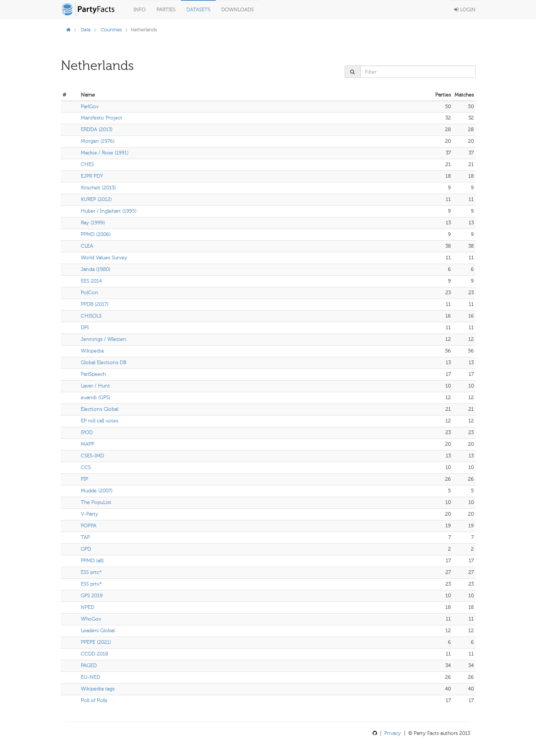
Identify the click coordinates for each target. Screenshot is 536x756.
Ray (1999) (93, 223)
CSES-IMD (92, 456)
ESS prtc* (91, 572)
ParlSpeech (93, 374)
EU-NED (90, 677)
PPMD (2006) (96, 234)
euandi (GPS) (96, 397)
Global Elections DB (104, 363)
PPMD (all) (92, 561)
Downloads (237, 10)
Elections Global (100, 409)
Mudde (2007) (97, 491)
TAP (85, 537)
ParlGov (90, 107)
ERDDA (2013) (97, 129)
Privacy (393, 733)
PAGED (89, 666)
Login (465, 10)
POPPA (89, 526)
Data (86, 30)
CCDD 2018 (94, 654)
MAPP (88, 444)
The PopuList (96, 502)
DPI (85, 328)
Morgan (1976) (98, 141)
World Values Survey (104, 258)
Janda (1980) (96, 269)
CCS (86, 467)
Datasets (198, 10)
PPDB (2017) (95, 304)
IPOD (87, 432)
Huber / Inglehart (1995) (109, 211)
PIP (84, 479)
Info (140, 10)
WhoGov (91, 619)
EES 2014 (91, 281)
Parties (166, 10)
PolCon (90, 293)
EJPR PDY (92, 176)
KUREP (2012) (96, 199)
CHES (87, 164)
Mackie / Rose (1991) (105, 153)
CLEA (87, 246)
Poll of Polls (94, 700)
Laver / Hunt (95, 386)
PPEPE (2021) (96, 642)
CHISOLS (91, 316)
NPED (88, 607)
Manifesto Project (102, 118)
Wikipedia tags (98, 689)
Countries (111, 30)
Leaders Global (98, 631)
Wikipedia (92, 351)
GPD (86, 549)
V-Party (90, 514)
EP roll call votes (100, 421)
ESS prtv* (91, 584)
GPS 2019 (92, 596)
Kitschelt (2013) (98, 188)
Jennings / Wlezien (104, 339)
